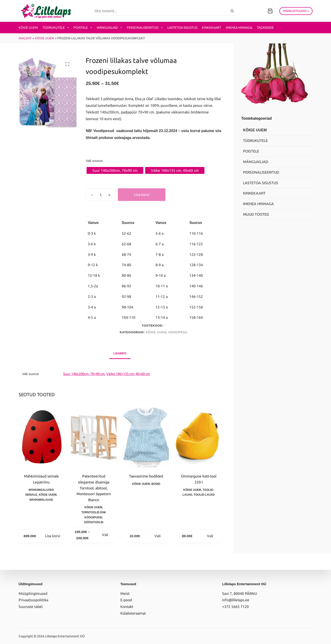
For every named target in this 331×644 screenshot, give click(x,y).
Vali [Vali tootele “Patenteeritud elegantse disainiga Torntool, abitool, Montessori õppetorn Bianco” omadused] (105, 535)
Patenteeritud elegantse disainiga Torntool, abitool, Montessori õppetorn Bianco (94, 488)
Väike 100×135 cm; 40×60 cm (128, 374)
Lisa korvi (142, 195)
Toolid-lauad (204, 495)
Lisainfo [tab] (120, 353)
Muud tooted (256, 214)
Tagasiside (265, 28)
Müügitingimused (33, 593)
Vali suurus (94, 161)
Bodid (156, 484)
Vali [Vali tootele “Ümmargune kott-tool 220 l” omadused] (210, 536)
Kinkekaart (212, 28)
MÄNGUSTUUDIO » (296, 11)
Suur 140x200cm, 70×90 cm (84, 374)
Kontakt (127, 607)
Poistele (84, 28)
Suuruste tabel (31, 607)
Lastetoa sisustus (182, 28)
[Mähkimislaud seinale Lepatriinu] (41, 437)
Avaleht (25, 38)
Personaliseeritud (146, 28)
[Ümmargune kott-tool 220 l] (198, 437)
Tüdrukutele (57, 28)
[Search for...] (161, 11)
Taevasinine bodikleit (146, 476)
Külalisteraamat (133, 613)
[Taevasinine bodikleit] (146, 437)
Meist (125, 593)
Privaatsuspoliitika (33, 600)
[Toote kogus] (101, 195)
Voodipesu (178, 332)
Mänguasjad (110, 28)
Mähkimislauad (41, 500)
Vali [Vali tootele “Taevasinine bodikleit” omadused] (157, 536)
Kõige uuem (28, 28)
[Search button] (232, 11)
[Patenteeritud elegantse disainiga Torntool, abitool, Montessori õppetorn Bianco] (94, 437)
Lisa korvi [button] (53, 536)
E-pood (126, 600)
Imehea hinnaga (239, 28)
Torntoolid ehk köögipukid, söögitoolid (94, 517)
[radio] (115, 170)
